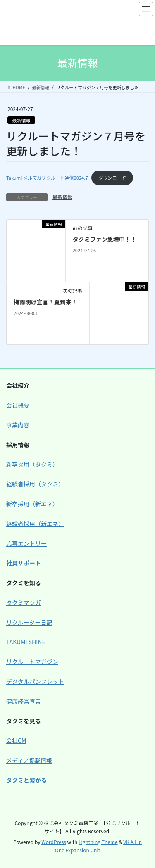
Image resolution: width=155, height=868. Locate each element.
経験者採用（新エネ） (35, 524)
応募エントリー (26, 543)
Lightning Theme (98, 842)
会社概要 (18, 405)
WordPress (54, 842)
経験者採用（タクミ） (35, 484)
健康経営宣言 (24, 701)
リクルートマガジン (32, 662)
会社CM (16, 740)
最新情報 (21, 120)
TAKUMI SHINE (26, 642)
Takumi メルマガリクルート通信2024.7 (47, 178)
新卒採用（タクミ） (32, 464)
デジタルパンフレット (35, 681)
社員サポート (24, 563)
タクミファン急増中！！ (105, 239)
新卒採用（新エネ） (32, 504)
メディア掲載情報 (29, 760)
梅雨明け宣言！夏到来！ (45, 302)
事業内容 (18, 425)
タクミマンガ (24, 602)
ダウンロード (112, 178)
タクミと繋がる (26, 780)
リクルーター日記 (29, 622)
